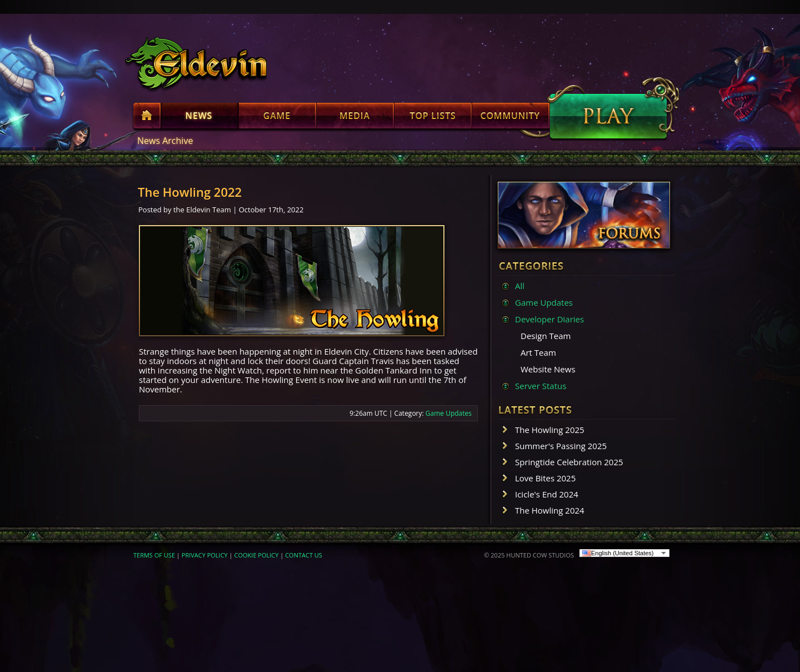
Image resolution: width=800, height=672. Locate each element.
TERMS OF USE (154, 555)
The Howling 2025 (550, 430)
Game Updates (449, 413)
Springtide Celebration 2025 (569, 462)
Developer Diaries (549, 319)
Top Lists (433, 118)
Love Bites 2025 (545, 478)
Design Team (546, 336)
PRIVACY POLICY (205, 555)
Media (355, 118)
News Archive (165, 141)
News (199, 118)
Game (277, 118)
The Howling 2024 (550, 510)
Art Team (538, 352)
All (520, 286)
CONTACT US (304, 555)
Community (511, 118)
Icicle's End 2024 (547, 494)
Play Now (608, 116)
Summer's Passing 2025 (561, 446)
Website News (548, 369)
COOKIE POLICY (257, 555)
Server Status (541, 386)
